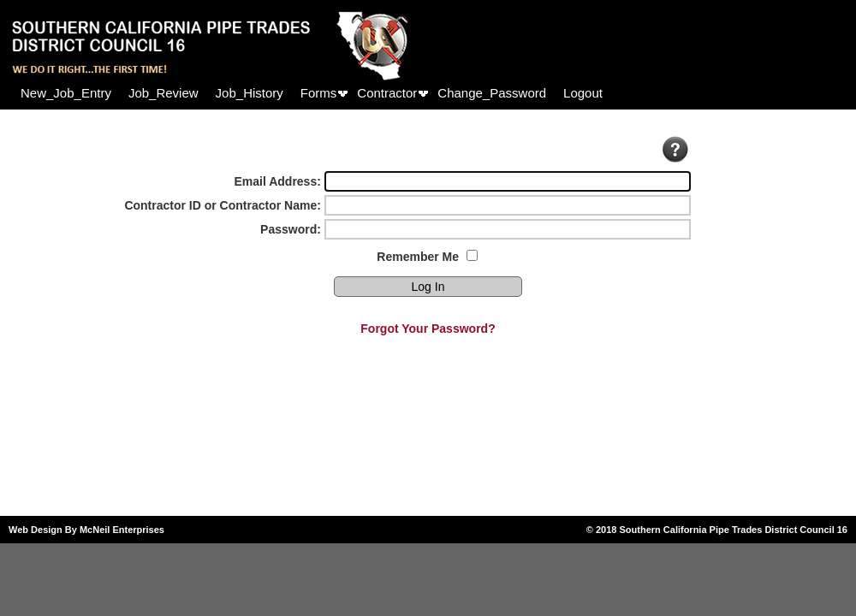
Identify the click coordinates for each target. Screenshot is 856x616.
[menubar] (312, 93)
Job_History (250, 93)
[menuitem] (66, 93)
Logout (583, 93)
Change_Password (492, 93)
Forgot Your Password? (428, 329)
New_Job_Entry (66, 93)
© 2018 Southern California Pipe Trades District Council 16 (717, 530)
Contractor (387, 93)
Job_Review (163, 93)
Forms (319, 93)
